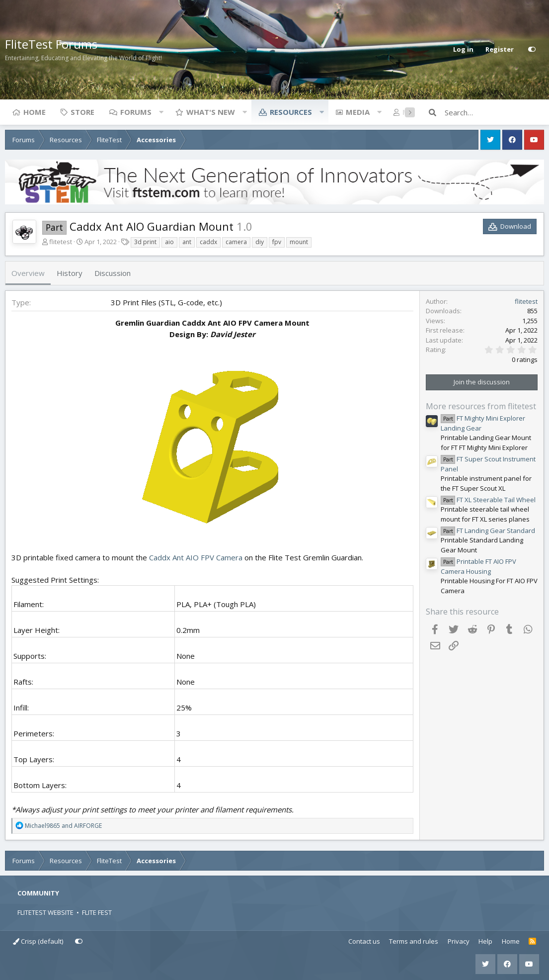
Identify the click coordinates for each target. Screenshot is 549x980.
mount (299, 242)
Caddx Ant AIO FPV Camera (196, 557)
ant (187, 242)
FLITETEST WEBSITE (45, 912)
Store (82, 112)
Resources (291, 112)
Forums (136, 112)
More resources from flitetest (481, 406)
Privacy (459, 941)
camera (236, 242)
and (63, 826)
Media (358, 112)
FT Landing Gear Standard (488, 531)
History (70, 273)
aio (169, 242)
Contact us (364, 941)
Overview (28, 273)
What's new (211, 112)
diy (260, 242)
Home (35, 112)
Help (485, 941)
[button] (161, 112)
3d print (145, 242)
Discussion (113, 273)
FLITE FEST (97, 912)
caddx (208, 242)
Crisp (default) (38, 941)
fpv (277, 242)
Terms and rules (414, 941)
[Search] (494, 112)
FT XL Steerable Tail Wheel (488, 500)
